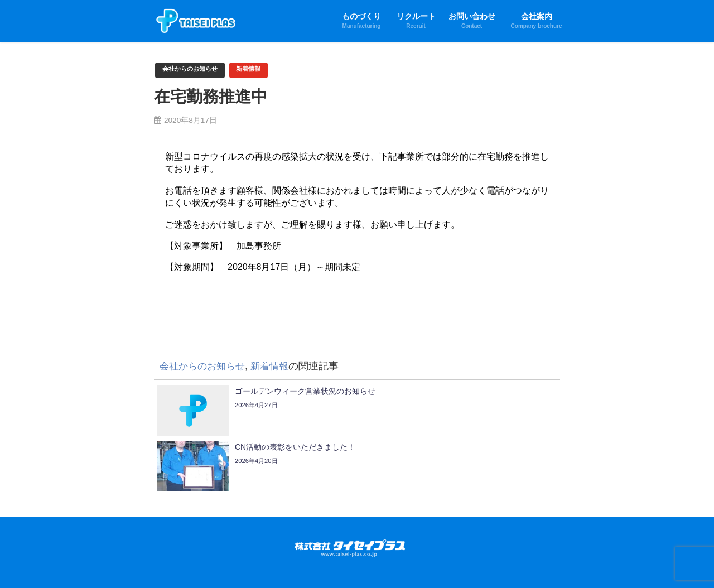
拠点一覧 (283, 563)
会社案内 (211, 563)
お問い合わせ (167, 563)
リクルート (534, 552)
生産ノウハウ (378, 552)
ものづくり (193, 552)
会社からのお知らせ (195, 70)
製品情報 (494, 552)
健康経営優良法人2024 (369, 563)
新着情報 (260, 70)
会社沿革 (247, 563)
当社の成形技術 (243, 552)
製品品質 (421, 552)
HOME (156, 552)
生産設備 (457, 552)
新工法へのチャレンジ (312, 552)
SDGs (315, 563)
